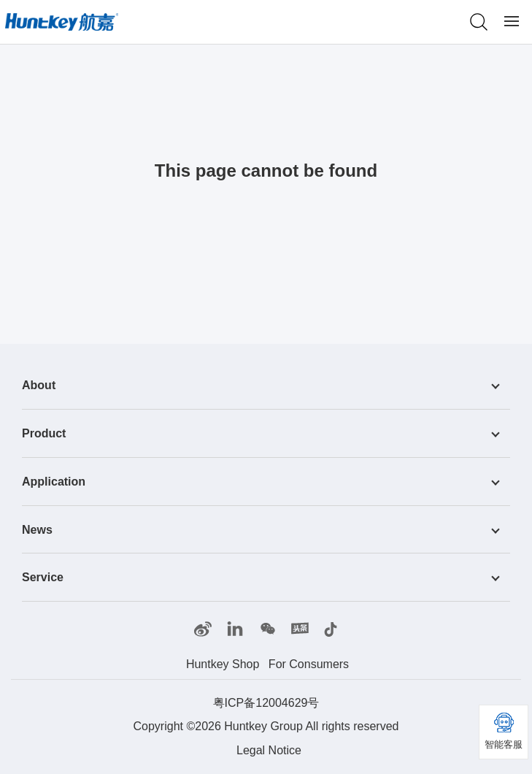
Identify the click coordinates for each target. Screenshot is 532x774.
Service (43, 577)
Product (44, 433)
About (39, 385)
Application (54, 482)
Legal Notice (269, 750)
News (37, 529)
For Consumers (309, 664)
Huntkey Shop (223, 664)
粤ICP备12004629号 (266, 703)
